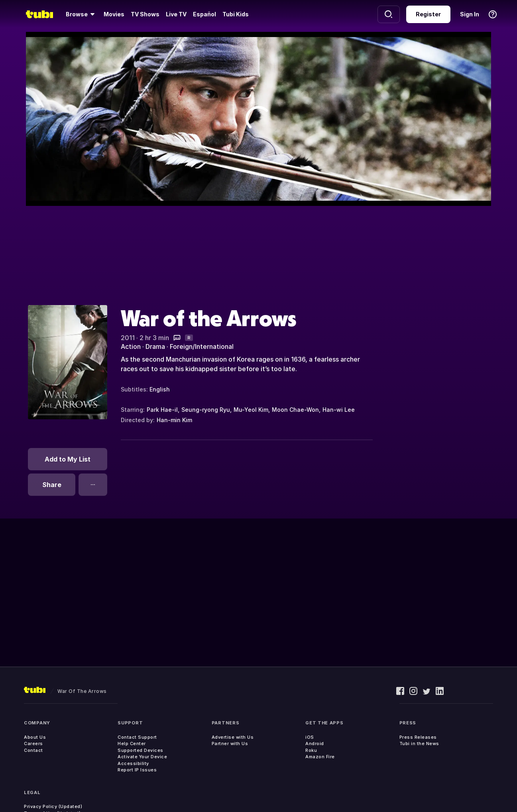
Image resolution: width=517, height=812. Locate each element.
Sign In (470, 14)
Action (131, 346)
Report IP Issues (137, 770)
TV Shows (145, 14)
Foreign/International (202, 346)
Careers (33, 744)
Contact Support (137, 737)
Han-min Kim (174, 420)
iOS (310, 737)
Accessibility (133, 763)
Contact (33, 750)
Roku (311, 750)
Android (315, 744)
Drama (155, 346)
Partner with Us (230, 744)
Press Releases (418, 737)
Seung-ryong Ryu (206, 410)
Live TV (176, 14)
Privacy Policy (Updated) (53, 806)
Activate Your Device (142, 757)
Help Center (132, 744)
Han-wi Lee (339, 410)
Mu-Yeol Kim (251, 410)
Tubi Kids (236, 14)
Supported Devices (141, 750)
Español (204, 14)
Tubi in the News (419, 744)
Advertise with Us (233, 737)
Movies (114, 14)
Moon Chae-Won (295, 410)
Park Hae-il (162, 410)
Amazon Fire (320, 757)
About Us (35, 737)
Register (428, 14)
